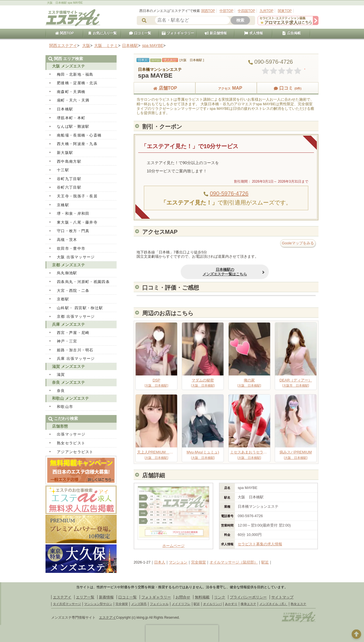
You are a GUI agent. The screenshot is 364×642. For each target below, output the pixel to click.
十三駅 (63, 170)
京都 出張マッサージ (76, 316)
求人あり (170, 60)
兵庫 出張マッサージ (76, 359)
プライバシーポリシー (248, 597)
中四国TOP (246, 11)
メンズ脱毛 (139, 604)
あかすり (231, 604)
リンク (220, 597)
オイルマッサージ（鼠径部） (234, 562)
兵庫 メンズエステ (69, 324)
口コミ (288, 88)
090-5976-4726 (229, 193)
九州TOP (266, 11)
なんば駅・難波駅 (73, 126)
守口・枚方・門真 (73, 231)
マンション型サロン (98, 604)
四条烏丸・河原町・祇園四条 (83, 282)
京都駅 (63, 299)
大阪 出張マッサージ (76, 257)
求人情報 (253, 33)
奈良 (61, 391)
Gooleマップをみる (298, 243)
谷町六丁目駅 (69, 187)
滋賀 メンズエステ (69, 366)
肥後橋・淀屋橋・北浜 (77, 83)
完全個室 (198, 562)
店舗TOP (165, 88)
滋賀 (61, 374)
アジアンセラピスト (75, 452)
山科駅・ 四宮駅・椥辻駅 (80, 308)
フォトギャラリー (178, 33)
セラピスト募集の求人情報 (260, 544)
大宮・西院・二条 (73, 291)
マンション (178, 562)
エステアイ (62, 597)
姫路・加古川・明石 (75, 350)
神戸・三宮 (67, 341)
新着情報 (106, 597)
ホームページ (173, 544)
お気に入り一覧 (102, 33)
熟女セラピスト (71, 443)
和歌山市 (65, 407)
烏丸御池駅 (67, 273)
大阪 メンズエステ (69, 66)
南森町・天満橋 (71, 92)
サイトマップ (282, 597)
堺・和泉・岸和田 (73, 213)
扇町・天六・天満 (73, 100)
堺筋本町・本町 (71, 118)
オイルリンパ (212, 604)
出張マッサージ (71, 434)
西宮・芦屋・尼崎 (73, 333)
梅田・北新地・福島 (75, 74)
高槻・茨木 (67, 240)
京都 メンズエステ (69, 265)
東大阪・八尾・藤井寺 (77, 222)
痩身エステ (248, 604)
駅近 (265, 562)
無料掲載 (202, 597)
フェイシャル (159, 604)
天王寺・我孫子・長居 (77, 196)
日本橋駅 (65, 109)
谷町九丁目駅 (69, 179)
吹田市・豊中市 (71, 248)
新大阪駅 (65, 153)
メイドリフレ (181, 604)
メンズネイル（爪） (273, 604)
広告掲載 (291, 33)
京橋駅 (63, 205)
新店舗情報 (216, 33)
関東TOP (285, 11)
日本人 (160, 562)
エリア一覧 (85, 597)
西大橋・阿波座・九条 (77, 144)
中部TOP (226, 11)
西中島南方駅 (69, 161)
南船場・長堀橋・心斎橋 (79, 135)
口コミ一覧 (140, 33)
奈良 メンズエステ (69, 382)
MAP (226, 88)
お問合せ (183, 597)
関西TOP (208, 11)
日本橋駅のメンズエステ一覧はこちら (197, 272)
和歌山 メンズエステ (71, 398)
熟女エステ (298, 604)
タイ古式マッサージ (67, 604)
